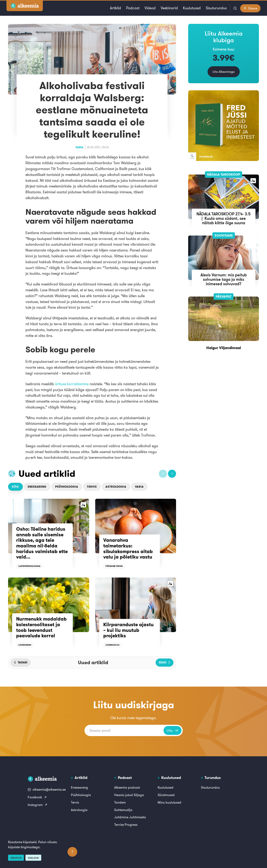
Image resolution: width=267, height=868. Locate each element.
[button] (163, 474)
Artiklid (116, 8)
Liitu (173, 730)
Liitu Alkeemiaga (224, 72)
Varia (79, 147)
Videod (150, 8)
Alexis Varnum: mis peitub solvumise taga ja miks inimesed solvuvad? (224, 279)
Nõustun (16, 858)
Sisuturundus (216, 8)
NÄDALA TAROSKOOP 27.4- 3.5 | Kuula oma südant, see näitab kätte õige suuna (224, 218)
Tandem (120, 802)
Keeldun (33, 858)
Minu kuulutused (169, 802)
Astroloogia (116, 487)
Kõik (15, 487)
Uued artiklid (47, 473)
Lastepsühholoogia (29, 566)
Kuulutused (192, 8)
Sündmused (166, 795)
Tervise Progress (126, 825)
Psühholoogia (67, 487)
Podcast (133, 8)
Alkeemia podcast (127, 787)
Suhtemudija (123, 810)
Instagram (38, 805)
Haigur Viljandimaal (224, 348)
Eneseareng (37, 487)
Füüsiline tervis (114, 566)
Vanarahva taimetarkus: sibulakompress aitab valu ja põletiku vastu (128, 549)
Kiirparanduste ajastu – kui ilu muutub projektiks (128, 630)
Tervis (92, 487)
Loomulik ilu (112, 645)
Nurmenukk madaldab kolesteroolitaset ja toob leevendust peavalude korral (41, 627)
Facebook (37, 797)
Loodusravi (25, 645)
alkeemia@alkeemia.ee (47, 789)
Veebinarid (169, 8)
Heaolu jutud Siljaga (129, 795)
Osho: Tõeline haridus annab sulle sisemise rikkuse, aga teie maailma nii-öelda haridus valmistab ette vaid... (42, 543)
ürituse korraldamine (72, 384)
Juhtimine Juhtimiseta (130, 817)
